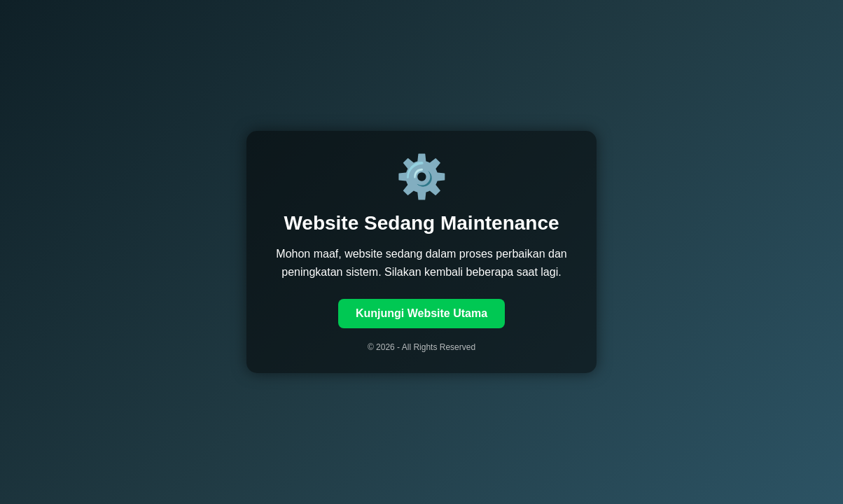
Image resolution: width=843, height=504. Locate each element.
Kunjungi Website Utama (421, 313)
